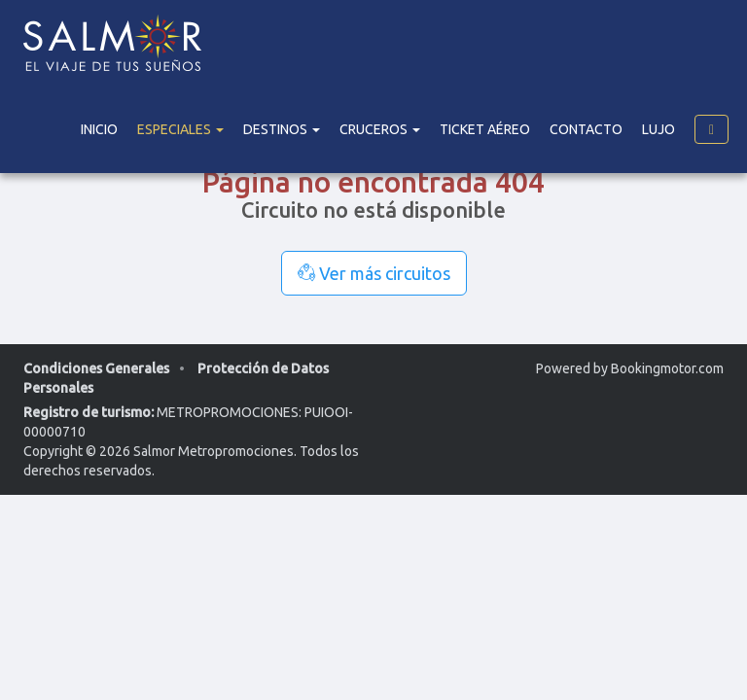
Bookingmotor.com (667, 368)
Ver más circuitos (374, 273)
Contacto (586, 129)
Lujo (658, 129)
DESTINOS (282, 129)
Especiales (180, 129)
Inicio (99, 129)
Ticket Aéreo (485, 129)
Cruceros (380, 129)
